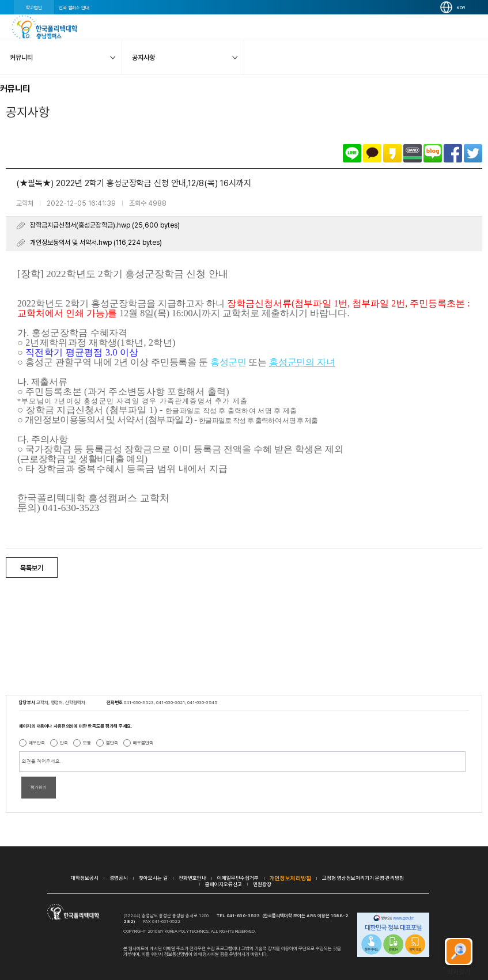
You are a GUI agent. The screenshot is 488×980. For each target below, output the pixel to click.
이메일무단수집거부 (238, 878)
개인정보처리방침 (290, 878)
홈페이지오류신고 (224, 884)
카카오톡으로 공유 (372, 153)
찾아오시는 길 (153, 878)
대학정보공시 (85, 878)
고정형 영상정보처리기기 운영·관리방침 (363, 878)
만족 (64, 743)
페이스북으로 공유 (453, 153)
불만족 (112, 743)
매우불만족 (143, 743)
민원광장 (262, 884)
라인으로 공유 (352, 153)
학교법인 (34, 7)
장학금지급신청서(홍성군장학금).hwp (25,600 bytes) (105, 225)
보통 (87, 743)
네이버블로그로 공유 (433, 153)
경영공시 (119, 878)
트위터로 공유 (473, 153)
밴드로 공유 (413, 153)
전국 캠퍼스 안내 (74, 7)
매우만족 (37, 743)
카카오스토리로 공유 (392, 153)
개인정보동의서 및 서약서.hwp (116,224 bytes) (96, 243)
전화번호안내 (192, 878)
